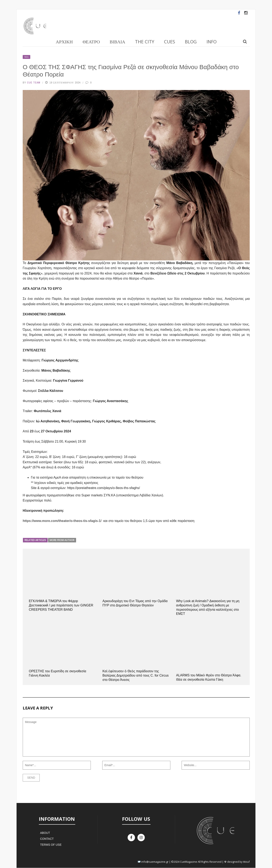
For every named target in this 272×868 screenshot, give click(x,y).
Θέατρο (91, 42)
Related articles (35, 540)
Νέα (26, 57)
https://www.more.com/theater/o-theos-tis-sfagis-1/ (62, 521)
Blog (191, 42)
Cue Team (34, 83)
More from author (62, 540)
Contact (47, 839)
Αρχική (64, 42)
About (45, 833)
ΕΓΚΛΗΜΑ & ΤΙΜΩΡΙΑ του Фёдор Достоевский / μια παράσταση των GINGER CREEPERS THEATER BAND (61, 605)
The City (145, 42)
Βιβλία (117, 42)
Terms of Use (51, 845)
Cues (170, 42)
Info (212, 42)
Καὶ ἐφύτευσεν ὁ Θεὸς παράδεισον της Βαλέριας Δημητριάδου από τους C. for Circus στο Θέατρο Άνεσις (136, 675)
